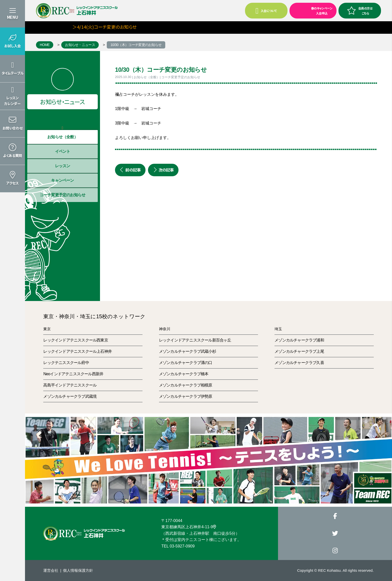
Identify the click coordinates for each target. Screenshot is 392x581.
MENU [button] (12, 17)
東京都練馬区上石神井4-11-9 (188, 527)
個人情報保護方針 (78, 570)
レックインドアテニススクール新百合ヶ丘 (195, 340)
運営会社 (51, 570)
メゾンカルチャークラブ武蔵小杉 (187, 351)
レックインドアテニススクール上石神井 (77, 351)
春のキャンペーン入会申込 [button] (311, 10)
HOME (45, 45)
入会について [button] (266, 11)
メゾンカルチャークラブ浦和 (299, 340)
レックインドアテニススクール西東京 (75, 340)
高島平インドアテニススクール (70, 385)
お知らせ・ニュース (80, 45)
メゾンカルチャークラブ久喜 (299, 363)
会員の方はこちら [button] (360, 10)
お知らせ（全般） (62, 137)
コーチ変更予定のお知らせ (62, 195)
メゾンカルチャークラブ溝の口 (186, 363)
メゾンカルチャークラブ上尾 (299, 351)
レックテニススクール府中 (66, 363)
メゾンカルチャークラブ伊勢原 (186, 396)
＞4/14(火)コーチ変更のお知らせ (117, 27)
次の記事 (163, 170)
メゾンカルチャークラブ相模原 (186, 385)
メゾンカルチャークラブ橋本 (184, 374)
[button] (12, 41)
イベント (63, 151)
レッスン (63, 166)
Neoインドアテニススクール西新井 (73, 374)
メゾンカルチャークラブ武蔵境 (70, 396)
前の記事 (130, 170)
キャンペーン (62, 180)
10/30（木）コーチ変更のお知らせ (136, 45)
